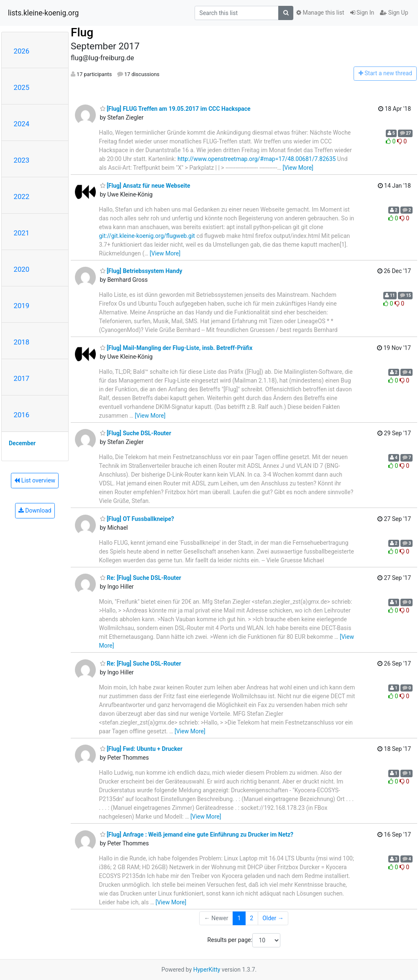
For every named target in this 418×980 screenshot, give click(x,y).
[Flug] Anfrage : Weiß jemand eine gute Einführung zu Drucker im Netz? (197, 835)
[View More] (298, 168)
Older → (273, 918)
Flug (82, 32)
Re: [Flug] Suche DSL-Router (141, 578)
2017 (22, 378)
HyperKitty (207, 970)
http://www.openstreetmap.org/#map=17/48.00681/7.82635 (256, 159)
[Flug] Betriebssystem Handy (141, 271)
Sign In (362, 13)
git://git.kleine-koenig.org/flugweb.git (147, 236)
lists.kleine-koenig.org (43, 13)
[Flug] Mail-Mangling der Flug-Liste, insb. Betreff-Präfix (176, 348)
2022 (22, 197)
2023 (22, 160)
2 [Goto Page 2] (251, 918)
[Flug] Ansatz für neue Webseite (145, 186)
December (22, 443)
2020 (22, 269)
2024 (22, 124)
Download (35, 510)
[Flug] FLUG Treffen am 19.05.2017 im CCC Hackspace (175, 109)
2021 (22, 233)
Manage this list (320, 13)
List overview (35, 480)
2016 (22, 415)
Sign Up (394, 13)
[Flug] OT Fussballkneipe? (137, 519)
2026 (22, 51)
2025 (22, 87)
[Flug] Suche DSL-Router (136, 433)
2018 (22, 342)
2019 (22, 306)
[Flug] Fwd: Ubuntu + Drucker (141, 749)
